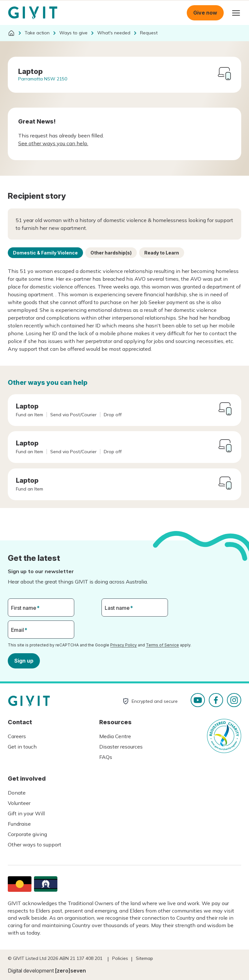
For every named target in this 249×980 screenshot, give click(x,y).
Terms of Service (162, 645)
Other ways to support (35, 844)
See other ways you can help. (53, 143)
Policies (120, 958)
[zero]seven (71, 971)
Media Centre (115, 736)
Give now (205, 13)
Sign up (24, 660)
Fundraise (19, 824)
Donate (17, 793)
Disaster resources (121, 747)
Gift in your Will (26, 813)
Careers (17, 736)
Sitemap (144, 958)
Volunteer (19, 803)
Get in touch (22, 747)
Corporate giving (27, 834)
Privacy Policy (124, 645)
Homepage (33, 13)
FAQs (106, 757)
